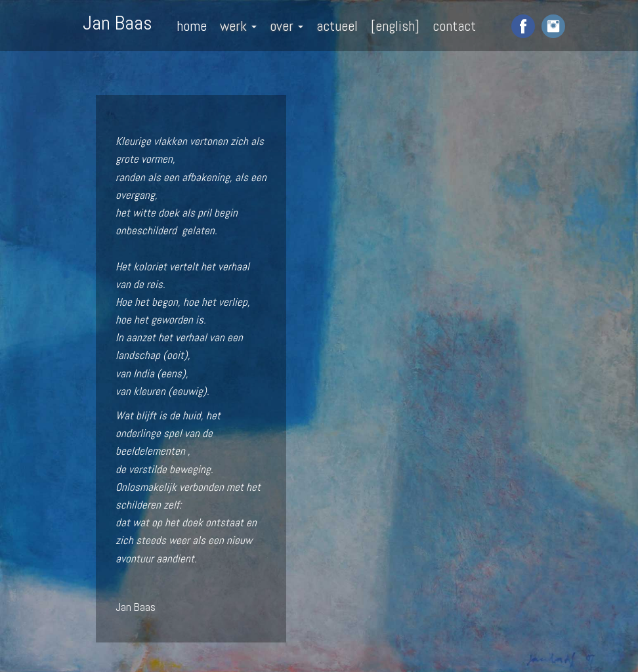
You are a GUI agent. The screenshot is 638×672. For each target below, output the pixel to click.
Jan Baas (117, 22)
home (192, 26)
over (287, 26)
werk (238, 26)
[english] (395, 26)
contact (454, 26)
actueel (337, 26)
